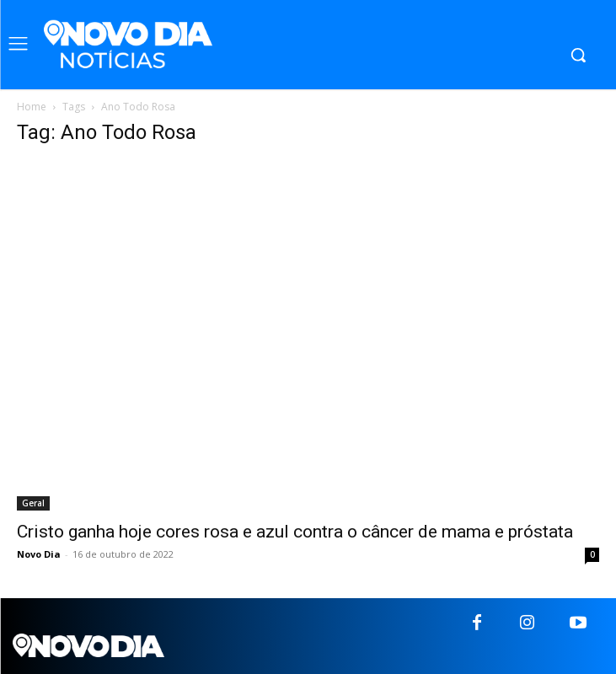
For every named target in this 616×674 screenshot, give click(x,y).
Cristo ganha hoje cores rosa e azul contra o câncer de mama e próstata (295, 532)
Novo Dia (39, 554)
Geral (33, 503)
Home (32, 107)
